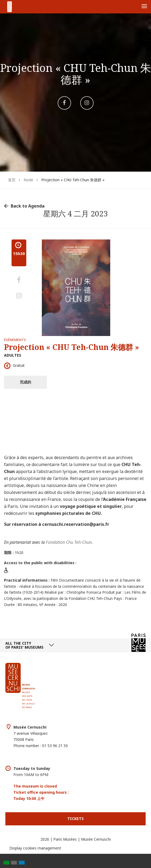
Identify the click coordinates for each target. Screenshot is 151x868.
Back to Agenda (28, 206)
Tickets (75, 819)
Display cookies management (35, 848)
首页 (12, 180)
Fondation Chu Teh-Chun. (69, 542)
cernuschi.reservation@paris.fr (76, 524)
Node (28, 180)
